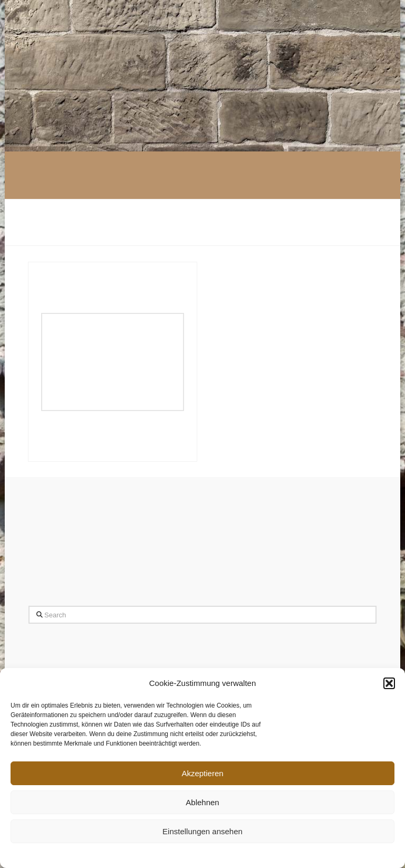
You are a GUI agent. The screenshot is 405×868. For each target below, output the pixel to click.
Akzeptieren (202, 773)
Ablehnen (202, 802)
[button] (389, 683)
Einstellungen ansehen (202, 831)
